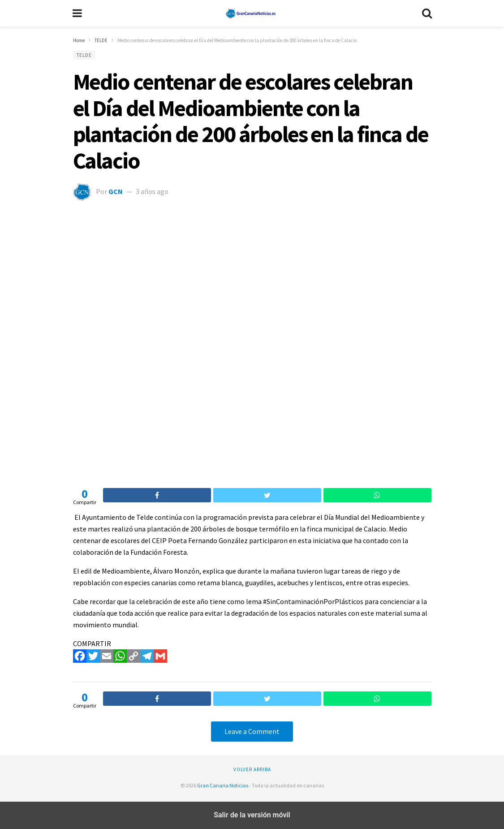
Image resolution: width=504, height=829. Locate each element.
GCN (116, 191)
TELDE (84, 55)
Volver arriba (252, 769)
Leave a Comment (252, 731)
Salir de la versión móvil (252, 815)
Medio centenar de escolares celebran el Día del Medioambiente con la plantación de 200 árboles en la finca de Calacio (251, 121)
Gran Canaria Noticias (223, 785)
